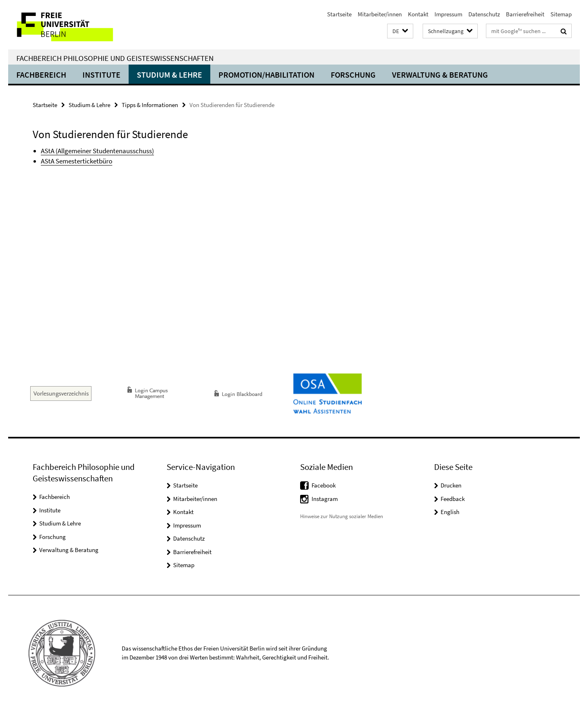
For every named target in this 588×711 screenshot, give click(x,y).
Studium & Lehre (169, 75)
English (450, 512)
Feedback (453, 499)
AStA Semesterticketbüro (77, 161)
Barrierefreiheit (525, 14)
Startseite (339, 14)
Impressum (448, 14)
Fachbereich (41, 75)
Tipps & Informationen (150, 105)
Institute (101, 75)
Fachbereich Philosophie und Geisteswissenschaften (115, 58)
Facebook (324, 485)
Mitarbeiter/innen (380, 14)
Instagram (325, 499)
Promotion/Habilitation (266, 75)
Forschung (353, 75)
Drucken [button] (451, 485)
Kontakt (418, 14)
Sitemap (561, 14)
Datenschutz (484, 14)
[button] (400, 31)
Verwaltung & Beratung (440, 75)
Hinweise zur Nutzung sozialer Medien (342, 516)
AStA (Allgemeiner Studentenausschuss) (97, 151)
